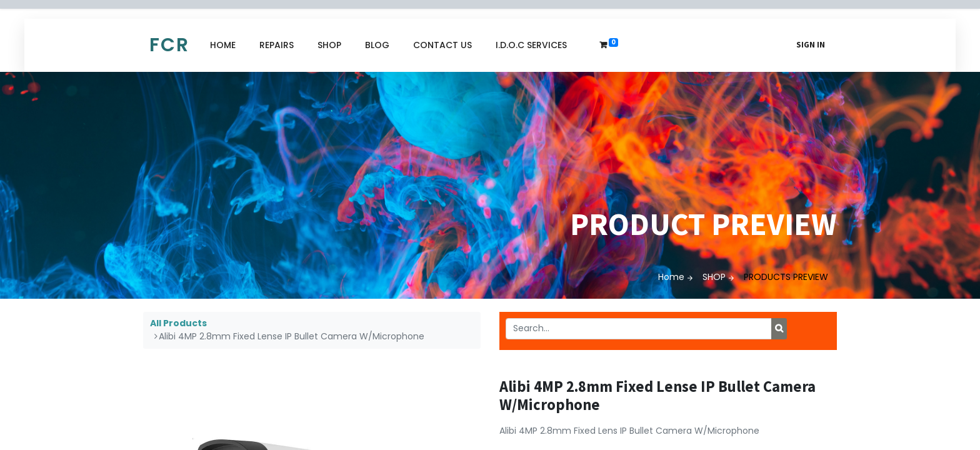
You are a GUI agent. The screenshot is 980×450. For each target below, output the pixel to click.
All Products (178, 323)
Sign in (811, 45)
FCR (169, 45)
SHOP (714, 277)
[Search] (779, 329)
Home (671, 277)
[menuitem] (223, 45)
